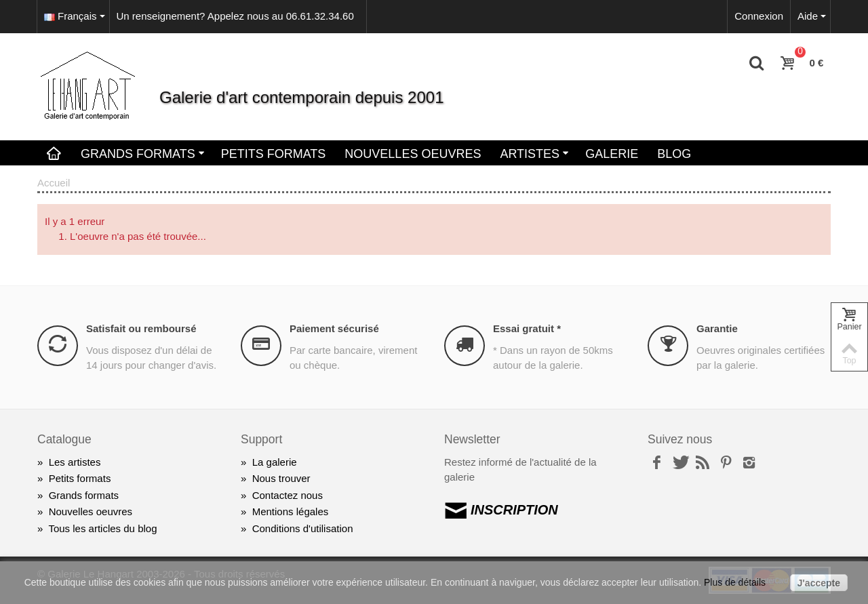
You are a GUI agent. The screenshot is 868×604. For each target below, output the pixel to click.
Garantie (717, 328)
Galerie (612, 154)
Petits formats (74, 478)
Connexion (759, 16)
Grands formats (78, 495)
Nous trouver (276, 478)
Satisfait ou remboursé (141, 328)
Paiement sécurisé (334, 328)
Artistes (534, 154)
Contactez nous (282, 495)
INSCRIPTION (501, 510)
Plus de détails (735, 582)
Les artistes (69, 462)
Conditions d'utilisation (297, 528)
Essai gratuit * (527, 328)
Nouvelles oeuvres (413, 154)
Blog (674, 154)
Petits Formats (274, 154)
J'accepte (819, 583)
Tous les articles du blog (97, 528)
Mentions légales (284, 511)
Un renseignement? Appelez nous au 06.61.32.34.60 (235, 16)
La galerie (269, 462)
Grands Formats (143, 154)
